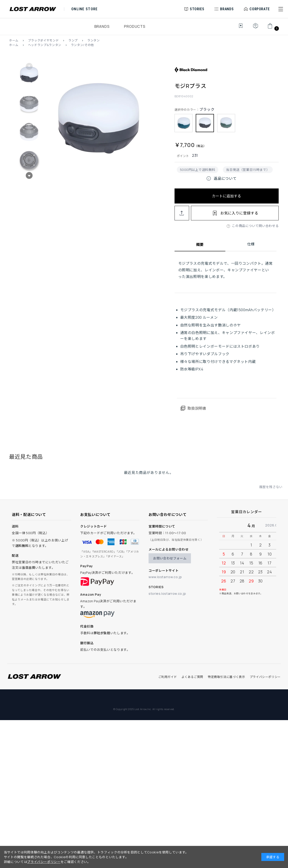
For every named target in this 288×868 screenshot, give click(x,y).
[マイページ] (255, 28)
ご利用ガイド (168, 677)
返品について (221, 178)
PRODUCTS (135, 26)
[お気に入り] (238, 28)
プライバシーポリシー (265, 677)
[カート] (273, 28)
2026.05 (272, 525)
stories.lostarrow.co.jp (167, 594)
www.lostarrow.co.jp (165, 577)
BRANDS (102, 26)
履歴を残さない (271, 490)
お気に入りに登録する (239, 213)
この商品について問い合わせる (255, 226)
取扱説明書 (193, 412)
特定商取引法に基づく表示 (226, 677)
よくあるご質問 (192, 677)
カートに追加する (226, 196)
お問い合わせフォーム (170, 558)
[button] (281, 9)
